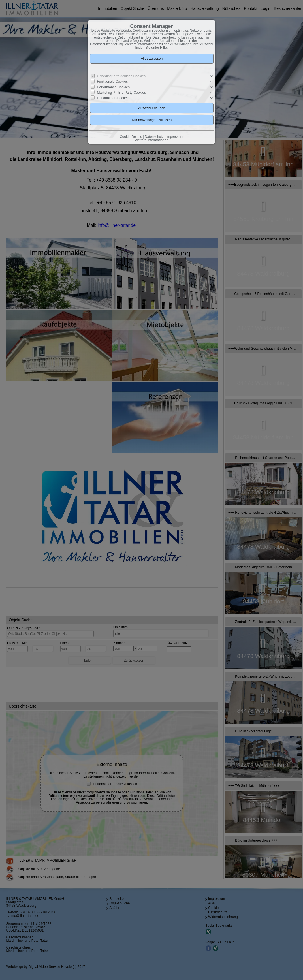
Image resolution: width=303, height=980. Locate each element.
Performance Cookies (113, 87)
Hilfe (163, 48)
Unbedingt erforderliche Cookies (121, 76)
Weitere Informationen (151, 140)
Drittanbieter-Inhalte (112, 98)
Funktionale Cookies (113, 82)
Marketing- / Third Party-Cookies (122, 93)
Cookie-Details (131, 137)
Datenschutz (154, 137)
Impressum (175, 137)
